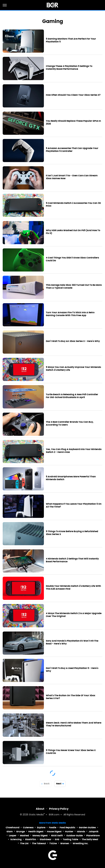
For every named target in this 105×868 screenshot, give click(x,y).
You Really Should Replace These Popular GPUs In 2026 (73, 122)
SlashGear (46, 839)
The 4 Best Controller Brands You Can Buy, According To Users (70, 423)
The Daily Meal (90, 839)
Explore (41, 828)
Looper (13, 836)
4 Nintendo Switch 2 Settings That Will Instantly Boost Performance (72, 560)
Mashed (24, 836)
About (40, 809)
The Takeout (39, 843)
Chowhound (13, 828)
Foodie (53, 828)
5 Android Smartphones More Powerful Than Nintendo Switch (71, 478)
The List (24, 843)
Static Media (36, 815)
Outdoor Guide (75, 836)
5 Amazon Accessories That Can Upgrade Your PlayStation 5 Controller (72, 150)
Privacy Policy (59, 809)
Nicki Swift (57, 836)
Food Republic (67, 828)
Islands (81, 832)
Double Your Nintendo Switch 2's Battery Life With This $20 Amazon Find (73, 588)
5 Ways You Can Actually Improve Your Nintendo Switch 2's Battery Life (73, 369)
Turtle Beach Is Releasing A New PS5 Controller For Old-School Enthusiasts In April (72, 396)
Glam (10, 832)
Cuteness (28, 828)
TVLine (53, 843)
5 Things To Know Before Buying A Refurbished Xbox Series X (72, 533)
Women (65, 843)
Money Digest (40, 836)
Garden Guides (87, 828)
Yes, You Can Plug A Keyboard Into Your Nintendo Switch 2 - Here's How (74, 451)
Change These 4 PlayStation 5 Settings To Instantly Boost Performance (69, 68)
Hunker (69, 832)
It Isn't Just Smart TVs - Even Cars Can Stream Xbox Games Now (72, 177)
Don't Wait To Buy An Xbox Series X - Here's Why (73, 341)
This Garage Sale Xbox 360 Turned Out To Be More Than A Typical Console (74, 287)
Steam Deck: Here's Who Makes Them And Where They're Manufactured (74, 724)
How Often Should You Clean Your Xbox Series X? (73, 95)
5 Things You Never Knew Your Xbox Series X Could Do (71, 752)
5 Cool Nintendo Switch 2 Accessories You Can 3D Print (73, 205)
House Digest (54, 832)
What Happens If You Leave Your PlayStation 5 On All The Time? (74, 505)
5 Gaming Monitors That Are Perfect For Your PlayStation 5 (71, 40)
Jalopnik (94, 832)
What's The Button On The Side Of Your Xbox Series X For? (71, 697)
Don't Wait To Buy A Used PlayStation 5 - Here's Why (72, 670)
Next (59, 784)
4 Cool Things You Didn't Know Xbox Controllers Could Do (72, 259)
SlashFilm (31, 839)
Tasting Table (71, 839)
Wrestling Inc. (81, 843)
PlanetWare (93, 836)
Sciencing (16, 839)
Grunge (21, 832)
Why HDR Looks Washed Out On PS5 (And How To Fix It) (73, 232)
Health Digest (36, 832)
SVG (57, 839)
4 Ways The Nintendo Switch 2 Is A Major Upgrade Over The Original (74, 615)
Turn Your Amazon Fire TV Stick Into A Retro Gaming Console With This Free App (70, 314)
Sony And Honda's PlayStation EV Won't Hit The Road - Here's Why (72, 642)
